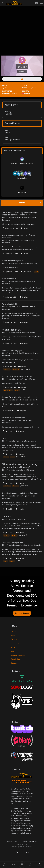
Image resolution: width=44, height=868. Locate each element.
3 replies (25, 228)
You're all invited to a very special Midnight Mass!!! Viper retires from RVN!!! (20, 214)
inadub (18, 240)
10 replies (20, 454)
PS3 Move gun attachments (14, 418)
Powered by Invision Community (22, 847)
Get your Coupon (22, 613)
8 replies (22, 366)
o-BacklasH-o (21, 400)
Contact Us (23, 841)
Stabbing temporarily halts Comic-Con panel (20, 493)
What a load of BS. (10, 279)
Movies (32, 379)
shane (18, 545)
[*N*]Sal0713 (21, 353)
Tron (4, 438)
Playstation (33, 263)
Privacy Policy (12, 841)
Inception (7, 516)
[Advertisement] (22, 27)
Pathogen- (20, 441)
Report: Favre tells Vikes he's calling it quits (20, 397)
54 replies (20, 558)
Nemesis (19, 379)
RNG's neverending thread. (13, 261)
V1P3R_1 (19, 218)
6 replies (24, 297)
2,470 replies (26, 272)
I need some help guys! (12, 351)
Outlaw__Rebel (22, 420)
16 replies (22, 411)
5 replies (20, 431)
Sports (35, 400)
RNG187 (5, 218)
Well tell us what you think (13, 542)
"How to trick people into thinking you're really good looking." (20, 466)
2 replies (20, 483)
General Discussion (28, 333)
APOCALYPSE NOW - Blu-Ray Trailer (17, 376)
